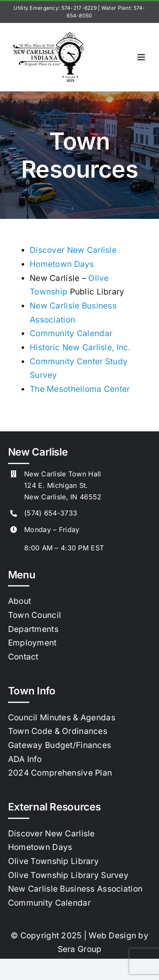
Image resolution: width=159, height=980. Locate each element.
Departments (33, 629)
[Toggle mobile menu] (142, 57)
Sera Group (80, 949)
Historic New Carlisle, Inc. (80, 347)
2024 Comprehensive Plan (60, 773)
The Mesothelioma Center (80, 389)
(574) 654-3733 (51, 513)
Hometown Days (62, 264)
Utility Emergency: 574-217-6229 (55, 8)
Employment (32, 643)
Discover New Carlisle (73, 250)
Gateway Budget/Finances (60, 745)
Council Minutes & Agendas (62, 718)
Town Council (35, 615)
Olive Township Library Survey (68, 875)
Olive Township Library (53, 861)
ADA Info (25, 759)
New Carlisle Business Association (75, 889)
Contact (23, 657)
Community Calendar (71, 333)
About (20, 601)
